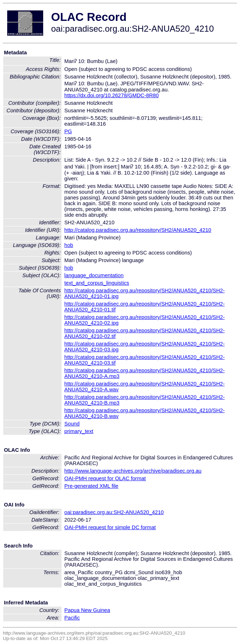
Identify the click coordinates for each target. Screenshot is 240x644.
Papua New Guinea (87, 610)
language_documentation (94, 275)
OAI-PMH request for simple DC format (110, 527)
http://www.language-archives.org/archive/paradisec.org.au (133, 471)
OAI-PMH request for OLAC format (105, 478)
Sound (72, 424)
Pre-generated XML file (91, 486)
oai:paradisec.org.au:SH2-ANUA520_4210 (114, 512)
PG (68, 131)
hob (69, 245)
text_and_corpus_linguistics (97, 283)
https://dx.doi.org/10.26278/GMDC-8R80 (112, 95)
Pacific (72, 618)
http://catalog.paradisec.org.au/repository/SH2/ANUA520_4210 (138, 230)
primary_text (79, 431)
